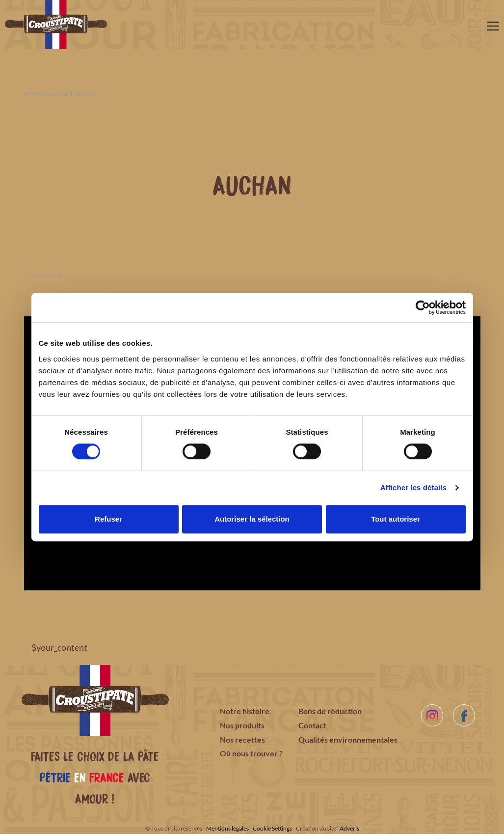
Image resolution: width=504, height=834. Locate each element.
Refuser (108, 519)
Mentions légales (227, 828)
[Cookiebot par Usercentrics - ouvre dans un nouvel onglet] (423, 307)
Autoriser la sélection (252, 519)
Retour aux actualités (60, 94)
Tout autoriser (396, 519)
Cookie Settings (272, 828)
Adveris (349, 828)
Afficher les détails (413, 487)
